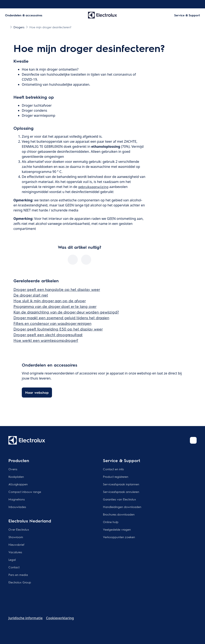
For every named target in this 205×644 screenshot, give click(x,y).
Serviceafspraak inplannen (121, 484)
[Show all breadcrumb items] (7, 27)
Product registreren (116, 477)
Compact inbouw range (25, 492)
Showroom (16, 537)
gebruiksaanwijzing (93, 187)
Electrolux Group (20, 582)
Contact (14, 567)
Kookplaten (16, 477)
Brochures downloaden (119, 514)
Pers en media (18, 575)
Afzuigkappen (18, 484)
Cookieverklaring (60, 618)
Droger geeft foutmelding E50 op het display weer (58, 329)
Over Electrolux (19, 529)
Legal (12, 560)
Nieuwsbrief (16, 544)
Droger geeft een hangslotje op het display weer (57, 289)
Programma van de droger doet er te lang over (55, 306)
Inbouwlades (17, 507)
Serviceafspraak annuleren (121, 492)
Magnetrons (17, 499)
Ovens (13, 469)
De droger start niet (31, 295)
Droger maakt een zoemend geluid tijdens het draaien (61, 318)
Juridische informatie (25, 618)
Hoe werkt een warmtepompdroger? (46, 340)
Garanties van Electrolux (119, 499)
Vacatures (15, 552)
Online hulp (111, 522)
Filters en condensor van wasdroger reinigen (52, 323)
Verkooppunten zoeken (119, 537)
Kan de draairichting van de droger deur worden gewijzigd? (66, 312)
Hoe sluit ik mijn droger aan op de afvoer (50, 301)
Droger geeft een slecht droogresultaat (48, 335)
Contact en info (113, 469)
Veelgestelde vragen (117, 529)
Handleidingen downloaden (122, 507)
